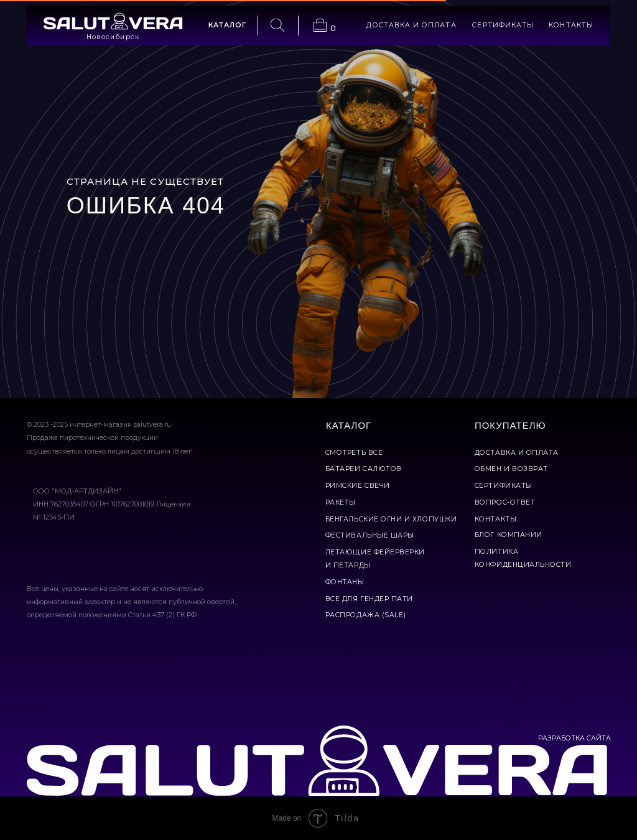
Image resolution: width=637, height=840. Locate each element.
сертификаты (503, 25)
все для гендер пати (369, 599)
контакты (571, 25)
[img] (113, 21)
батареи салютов (364, 469)
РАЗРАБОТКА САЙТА (574, 738)
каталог (227, 25)
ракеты (341, 502)
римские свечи (358, 486)
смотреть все (354, 453)
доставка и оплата (411, 25)
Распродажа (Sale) (366, 615)
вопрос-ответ (505, 502)
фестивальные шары (370, 535)
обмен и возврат (511, 469)
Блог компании (509, 535)
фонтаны (345, 582)
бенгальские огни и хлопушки (391, 519)
